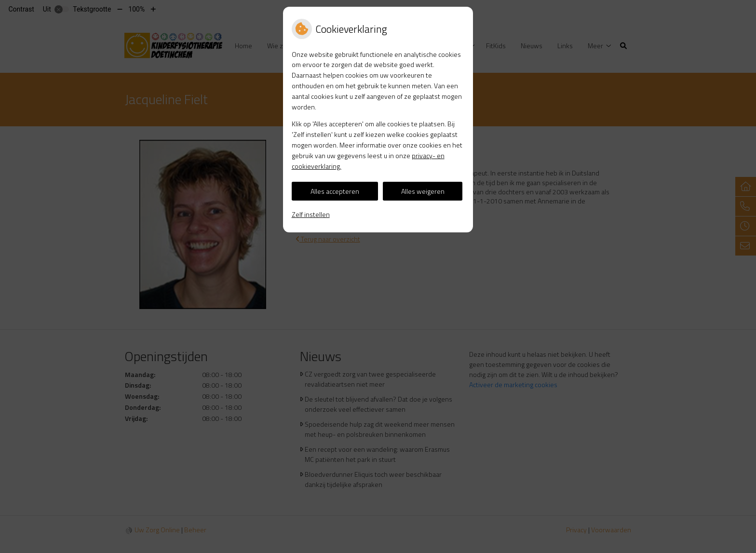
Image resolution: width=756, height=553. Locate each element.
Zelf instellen (311, 214)
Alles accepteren (335, 191)
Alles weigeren (423, 191)
